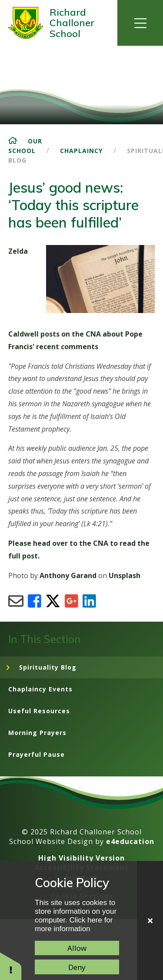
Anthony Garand (68, 575)
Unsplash (125, 575)
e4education (130, 841)
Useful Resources (39, 711)
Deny (77, 967)
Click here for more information (74, 924)
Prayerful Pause (37, 754)
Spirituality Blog (48, 667)
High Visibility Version (81, 858)
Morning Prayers (37, 733)
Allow (77, 948)
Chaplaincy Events (40, 689)
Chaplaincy (81, 151)
